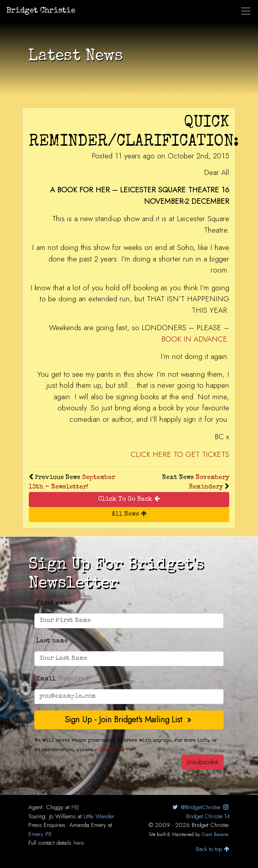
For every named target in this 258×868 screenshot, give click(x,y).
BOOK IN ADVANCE (194, 339)
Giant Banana (215, 834)
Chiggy (55, 807)
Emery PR (40, 834)
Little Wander (99, 816)
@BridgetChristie (195, 807)
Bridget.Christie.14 (208, 812)
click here (108, 750)
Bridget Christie (41, 11)
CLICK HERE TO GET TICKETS (180, 454)
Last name (52, 641)
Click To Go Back (129, 499)
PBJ (75, 807)
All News (129, 514)
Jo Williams (63, 816)
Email (63, 679)
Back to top (213, 849)
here (78, 843)
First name (54, 603)
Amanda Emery (88, 825)
